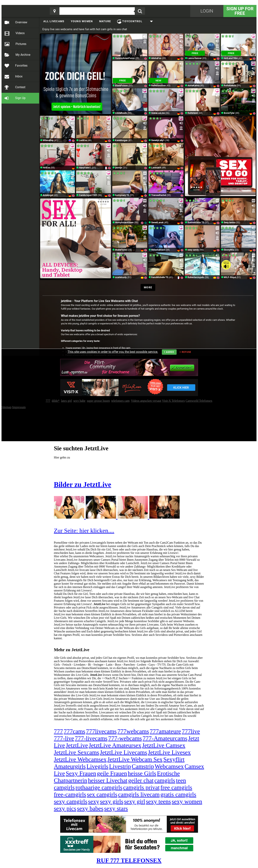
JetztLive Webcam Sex (135, 759)
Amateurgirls (70, 766)
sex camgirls (102, 794)
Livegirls (97, 766)
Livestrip (120, 766)
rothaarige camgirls (99, 787)
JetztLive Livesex (169, 752)
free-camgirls (70, 794)
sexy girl (135, 801)
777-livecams (91, 738)
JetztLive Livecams (124, 752)
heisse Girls (142, 773)
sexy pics (65, 808)
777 (58, 731)
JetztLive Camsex (164, 745)
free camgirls (176, 787)
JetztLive (77, 745)
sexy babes (90, 808)
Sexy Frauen (81, 773)
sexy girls (112, 801)
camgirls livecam (139, 794)
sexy (94, 801)
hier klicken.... (97, 531)
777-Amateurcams (165, 738)
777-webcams (125, 738)
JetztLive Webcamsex (80, 759)
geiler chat (141, 780)
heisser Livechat (108, 780)
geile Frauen (112, 773)
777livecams (101, 731)
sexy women (187, 801)
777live (191, 731)
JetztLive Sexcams (77, 752)
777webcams (133, 731)
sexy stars (116, 808)
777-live (64, 738)
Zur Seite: (67, 531)
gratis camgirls (178, 794)
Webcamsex (169, 766)
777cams (75, 731)
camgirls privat (141, 787)
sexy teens (158, 801)
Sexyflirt (174, 759)
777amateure (165, 731)
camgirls (165, 780)
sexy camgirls (71, 801)
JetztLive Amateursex (115, 745)
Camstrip (143, 766)
